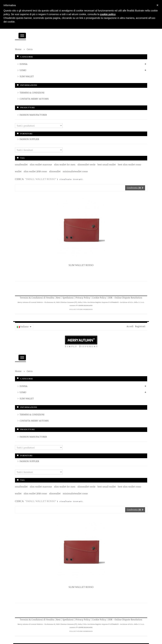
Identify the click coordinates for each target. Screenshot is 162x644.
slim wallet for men (65, 164)
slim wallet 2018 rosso (35, 171)
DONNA (23, 64)
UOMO (23, 70)
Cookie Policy (99, 298)
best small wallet (107, 164)
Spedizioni (68, 298)
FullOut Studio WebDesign (81, 309)
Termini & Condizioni (32, 93)
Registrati (140, 326)
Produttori (27, 107)
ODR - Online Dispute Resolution (125, 298)
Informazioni (29, 85)
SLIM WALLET (26, 76)
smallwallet (21, 164)
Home (18, 49)
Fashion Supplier (29, 139)
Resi (58, 298)
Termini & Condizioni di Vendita (37, 298)
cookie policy (108, 14)
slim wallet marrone (41, 164)
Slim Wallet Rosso (81, 265)
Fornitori (26, 134)
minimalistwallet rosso (75, 171)
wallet (18, 171)
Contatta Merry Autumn (34, 99)
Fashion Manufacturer (33, 115)
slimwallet (55, 171)
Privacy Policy (83, 298)
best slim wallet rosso (130, 164)
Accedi (130, 326)
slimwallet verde (86, 164)
